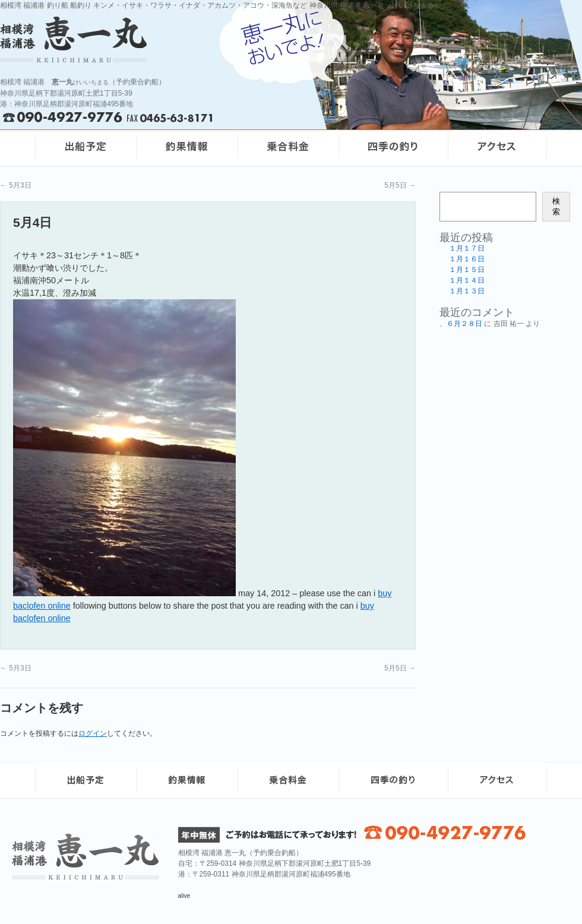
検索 (556, 206)
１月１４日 (467, 280)
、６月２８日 (461, 324)
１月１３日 (467, 291)
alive (184, 896)
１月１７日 (467, 248)
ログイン (93, 733)
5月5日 (400, 185)
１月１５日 (467, 270)
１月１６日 (467, 259)
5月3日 (16, 185)
